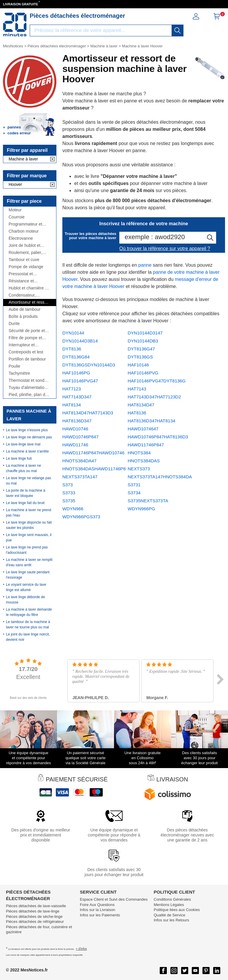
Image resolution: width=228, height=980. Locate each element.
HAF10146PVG (143, 373)
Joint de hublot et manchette (24, 246)
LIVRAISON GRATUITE (20, 4)
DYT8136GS (140, 357)
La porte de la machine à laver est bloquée (26, 493)
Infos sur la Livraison (98, 910)
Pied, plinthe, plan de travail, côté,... (28, 395)
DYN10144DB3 (143, 341)
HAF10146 (138, 365)
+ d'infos (81, 949)
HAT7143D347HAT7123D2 (154, 397)
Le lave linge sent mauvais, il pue (29, 538)
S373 (68, 485)
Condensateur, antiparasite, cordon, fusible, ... (27, 295)
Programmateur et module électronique (27, 224)
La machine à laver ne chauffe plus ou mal (23, 468)
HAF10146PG (76, 373)
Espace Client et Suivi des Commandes (114, 899)
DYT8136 (72, 349)
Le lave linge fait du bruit (25, 503)
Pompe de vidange (26, 267)
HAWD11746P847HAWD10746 (93, 453)
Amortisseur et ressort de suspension (29, 302)
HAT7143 (137, 389)
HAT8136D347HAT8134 (151, 421)
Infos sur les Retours (171, 920)
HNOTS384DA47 (79, 461)
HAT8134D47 (141, 405)
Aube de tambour (24, 309)
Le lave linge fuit (19, 458)
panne (145, 265)
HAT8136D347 (77, 421)
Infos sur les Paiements (100, 915)
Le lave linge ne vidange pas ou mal (28, 481)
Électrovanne (21, 238)
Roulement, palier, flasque (25, 253)
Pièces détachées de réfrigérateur (35, 922)
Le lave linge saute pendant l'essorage (28, 575)
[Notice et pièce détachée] (15, 25)
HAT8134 (72, 405)
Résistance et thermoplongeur (23, 281)
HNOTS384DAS (144, 461)
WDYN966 (73, 509)
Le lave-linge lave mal (23, 444)
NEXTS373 (139, 469)
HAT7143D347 (77, 397)
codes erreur (19, 133)
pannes (14, 127)
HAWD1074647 (143, 429)
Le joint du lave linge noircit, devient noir (28, 637)
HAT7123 (72, 389)
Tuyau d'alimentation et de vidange (28, 388)
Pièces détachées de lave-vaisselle (36, 906)
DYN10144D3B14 (80, 341)
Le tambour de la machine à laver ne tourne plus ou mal (28, 625)
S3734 (134, 493)
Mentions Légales (169, 905)
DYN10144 (73, 333)
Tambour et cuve (24, 260)
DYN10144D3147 (145, 333)
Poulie (14, 366)
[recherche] (178, 30)
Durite (14, 324)
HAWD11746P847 (146, 445)
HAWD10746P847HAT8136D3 (158, 437)
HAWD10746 (75, 429)
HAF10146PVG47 (80, 381)
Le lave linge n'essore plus (27, 430)
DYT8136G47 (141, 349)
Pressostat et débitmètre (21, 274)
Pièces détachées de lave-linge (33, 911)
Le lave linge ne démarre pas (29, 437)
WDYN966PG (141, 509)
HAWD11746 (75, 445)
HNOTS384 (139, 453)
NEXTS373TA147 (80, 477)
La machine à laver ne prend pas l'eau (28, 513)
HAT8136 (137, 413)
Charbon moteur (24, 231)
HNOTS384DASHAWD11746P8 (94, 469)
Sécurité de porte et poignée (27, 331)
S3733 (69, 493)
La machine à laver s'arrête (27, 451)
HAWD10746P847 (80, 437)
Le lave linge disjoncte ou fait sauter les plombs (29, 525)
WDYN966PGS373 (81, 517)
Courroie (17, 217)
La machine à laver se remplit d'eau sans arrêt (29, 562)
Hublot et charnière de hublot (29, 288)
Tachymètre (19, 373)
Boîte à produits (23, 317)
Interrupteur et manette (22, 345)
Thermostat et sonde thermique (28, 380)
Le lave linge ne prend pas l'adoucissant (27, 550)
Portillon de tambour (27, 359)
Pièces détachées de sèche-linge (34, 917)
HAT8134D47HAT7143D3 (88, 413)
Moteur (15, 210)
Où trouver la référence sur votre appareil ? (165, 248)
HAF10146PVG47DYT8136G (157, 381)
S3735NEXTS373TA (148, 501)
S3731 (134, 485)
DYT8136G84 (76, 357)
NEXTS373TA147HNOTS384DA (160, 477)
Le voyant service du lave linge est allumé (26, 587)
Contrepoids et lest (26, 352)
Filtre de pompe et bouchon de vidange (27, 338)
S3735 (69, 501)
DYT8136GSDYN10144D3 (89, 365)
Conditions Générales (172, 899)
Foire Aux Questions (97, 905)
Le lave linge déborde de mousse (25, 600)
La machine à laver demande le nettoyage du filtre (29, 612)
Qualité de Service (170, 915)
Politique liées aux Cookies (177, 910)
